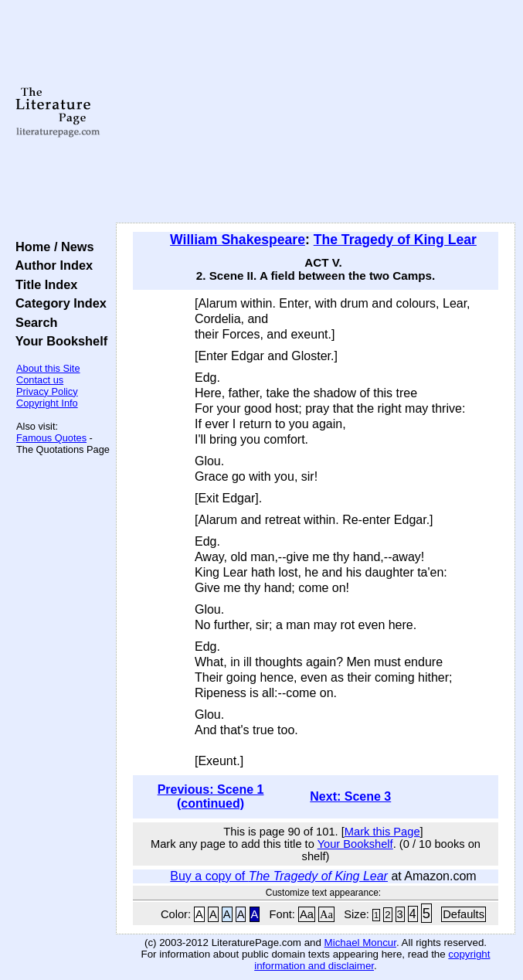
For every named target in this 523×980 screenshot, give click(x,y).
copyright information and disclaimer (372, 960)
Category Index (58, 303)
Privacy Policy (47, 391)
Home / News (51, 247)
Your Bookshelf (58, 341)
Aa (307, 914)
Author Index (51, 265)
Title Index (43, 284)
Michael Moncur (360, 943)
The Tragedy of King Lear (395, 240)
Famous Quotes (51, 438)
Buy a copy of (279, 876)
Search (33, 322)
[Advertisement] (316, 112)
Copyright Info (47, 403)
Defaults (464, 914)
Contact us (40, 380)
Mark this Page (382, 832)
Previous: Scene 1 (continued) (211, 796)
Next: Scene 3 (350, 796)
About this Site (48, 368)
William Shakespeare (238, 240)
